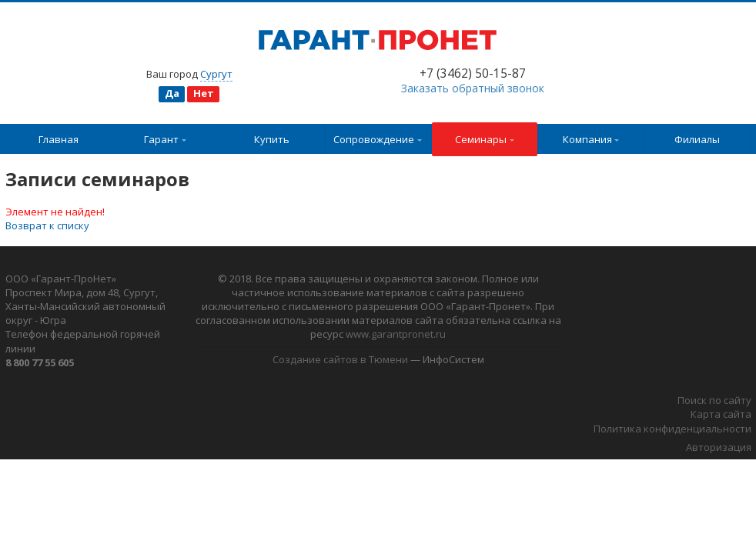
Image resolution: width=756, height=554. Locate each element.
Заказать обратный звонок (473, 88)
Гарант (165, 139)
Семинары (485, 139)
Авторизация (719, 447)
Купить (272, 139)
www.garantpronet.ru (396, 334)
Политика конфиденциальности (672, 429)
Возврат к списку (47, 225)
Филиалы (697, 139)
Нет (204, 93)
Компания (591, 139)
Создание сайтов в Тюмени (340, 359)
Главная (59, 139)
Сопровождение (378, 139)
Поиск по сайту (714, 400)
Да (172, 93)
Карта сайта (721, 414)
